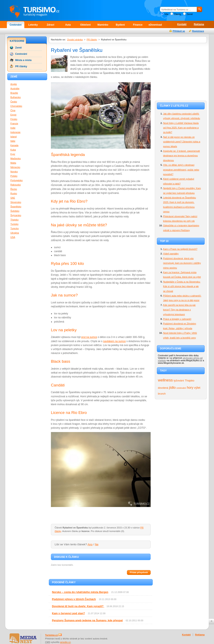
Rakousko (16, 185)
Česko (14, 102)
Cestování (15, 25)
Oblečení (85, 25)
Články (178, 14)
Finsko (14, 119)
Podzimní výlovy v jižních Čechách (74, 599)
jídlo (172, 387)
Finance (138, 25)
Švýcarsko (16, 215)
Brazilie (14, 93)
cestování (181, 388)
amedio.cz (65, 642)
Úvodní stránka (75, 40)
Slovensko (16, 202)
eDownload (155, 25)
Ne (97, 544)
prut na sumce (89, 337)
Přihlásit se (179, 31)
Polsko (14, 176)
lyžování (179, 381)
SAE (13, 198)
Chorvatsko (16, 106)
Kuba (13, 150)
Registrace (198, 31)
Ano (90, 544)
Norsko (14, 172)
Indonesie (15, 132)
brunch (162, 394)
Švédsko (15, 211)
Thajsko (190, 381)
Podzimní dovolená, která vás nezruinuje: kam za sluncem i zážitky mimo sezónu (182, 263)
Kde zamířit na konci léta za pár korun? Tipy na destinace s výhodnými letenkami (179, 310)
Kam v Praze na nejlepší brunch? (180, 249)
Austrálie (15, 88)
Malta (13, 163)
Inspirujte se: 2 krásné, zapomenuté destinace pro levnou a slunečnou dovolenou (181, 156)
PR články (92, 40)
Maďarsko (16, 158)
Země (190, 14)
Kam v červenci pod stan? (68, 613)
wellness (165, 380)
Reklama (199, 24)
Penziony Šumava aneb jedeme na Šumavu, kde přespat (87, 620)
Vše (166, 14)
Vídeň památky (171, 254)
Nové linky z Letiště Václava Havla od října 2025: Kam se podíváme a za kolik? (181, 128)
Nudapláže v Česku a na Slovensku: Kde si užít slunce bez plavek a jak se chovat (182, 286)
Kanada (14, 145)
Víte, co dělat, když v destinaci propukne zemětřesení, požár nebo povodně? (181, 170)
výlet (197, 388)
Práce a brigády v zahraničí (177, 319)
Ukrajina (15, 233)
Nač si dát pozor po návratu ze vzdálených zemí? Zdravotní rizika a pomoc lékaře (182, 142)
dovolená (163, 388)
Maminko (103, 25)
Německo (15, 167)
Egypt (13, 115)
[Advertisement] (181, 71)
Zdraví (50, 25)
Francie (14, 123)
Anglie (14, 84)
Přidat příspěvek (139, 572)
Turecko (15, 228)
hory (190, 388)
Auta (68, 25)
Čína (13, 110)
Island (14, 137)
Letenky (33, 25)
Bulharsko (16, 97)
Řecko (14, 189)
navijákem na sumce (114, 341)
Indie (13, 128)
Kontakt (182, 24)
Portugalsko (17, 180)
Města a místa (23, 60)
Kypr (13, 154)
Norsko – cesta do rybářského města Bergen (80, 592)
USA (13, 237)
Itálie (13, 141)
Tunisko (14, 224)
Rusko (14, 193)
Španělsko (16, 207)
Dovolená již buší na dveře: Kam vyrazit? (78, 606)
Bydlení (120, 25)
